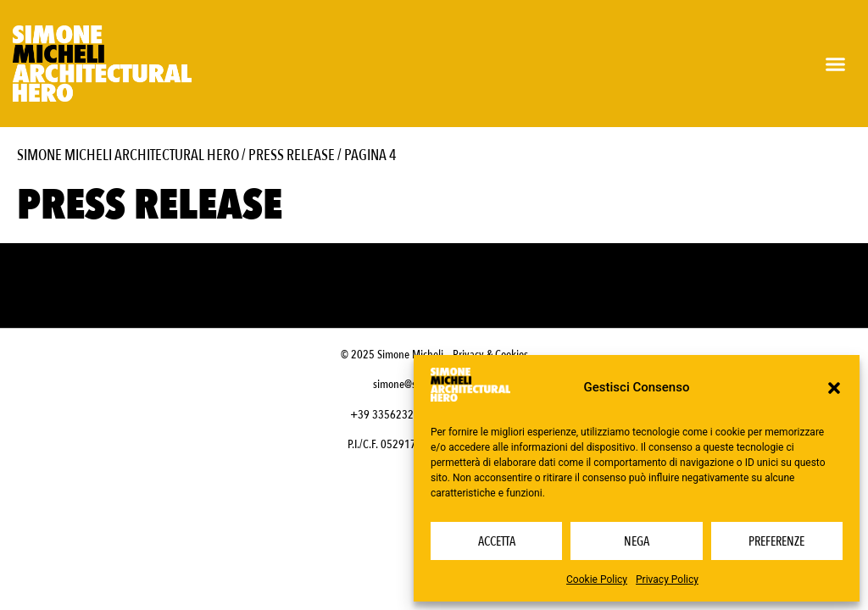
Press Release (292, 155)
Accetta (497, 541)
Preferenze (776, 541)
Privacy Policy (667, 579)
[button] (834, 388)
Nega (637, 541)
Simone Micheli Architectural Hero (128, 155)
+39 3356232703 (391, 415)
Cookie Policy (597, 579)
